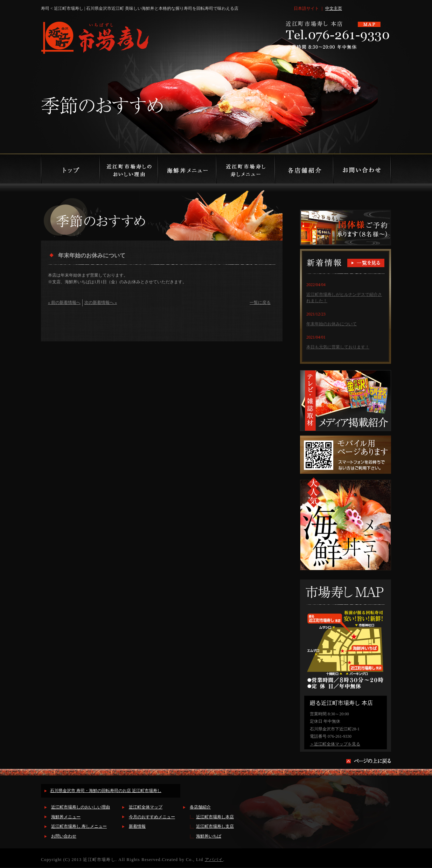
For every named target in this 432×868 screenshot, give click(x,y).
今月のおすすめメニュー (152, 817)
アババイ (214, 860)
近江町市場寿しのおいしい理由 (81, 807)
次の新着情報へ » (101, 303)
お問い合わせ (64, 836)
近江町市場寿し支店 (215, 826)
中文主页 (334, 8)
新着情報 (137, 826)
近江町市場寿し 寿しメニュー (79, 826)
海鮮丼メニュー (66, 817)
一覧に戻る (260, 303)
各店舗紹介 (200, 807)
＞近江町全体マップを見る (335, 744)
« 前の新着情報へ (64, 303)
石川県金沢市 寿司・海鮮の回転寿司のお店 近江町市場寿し (106, 791)
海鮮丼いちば (209, 836)
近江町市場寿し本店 (215, 817)
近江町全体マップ (146, 807)
